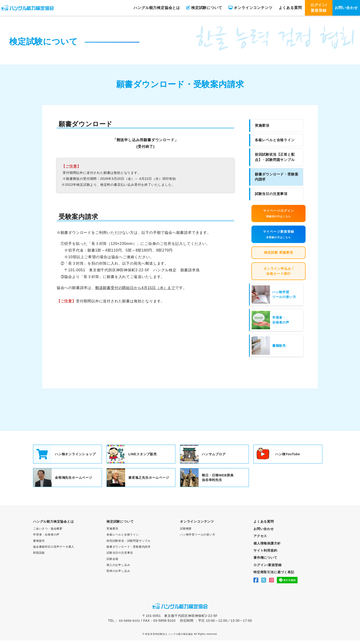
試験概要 (186, 533)
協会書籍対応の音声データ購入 (54, 551)
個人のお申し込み (118, 569)
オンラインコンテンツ (250, 8)
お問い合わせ (346, 8)
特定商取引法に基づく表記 (274, 576)
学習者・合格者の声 (46, 539)
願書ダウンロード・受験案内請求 (277, 177)
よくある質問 (290, 8)
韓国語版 (39, 557)
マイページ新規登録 (278, 236)
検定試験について (204, 8)
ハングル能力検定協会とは (157, 8)
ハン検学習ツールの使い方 (198, 539)
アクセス (260, 540)
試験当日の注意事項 (271, 194)
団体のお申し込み (118, 575)
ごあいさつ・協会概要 (48, 533)
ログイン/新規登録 (319, 8)
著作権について (265, 562)
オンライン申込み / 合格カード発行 (278, 275)
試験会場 (112, 563)
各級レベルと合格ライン (275, 140)
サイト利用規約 (265, 555)
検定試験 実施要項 (278, 255)
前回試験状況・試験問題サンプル (129, 545)
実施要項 (262, 125)
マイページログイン (278, 214)
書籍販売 (39, 545)
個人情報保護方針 (267, 547)
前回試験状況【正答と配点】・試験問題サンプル (275, 157)
